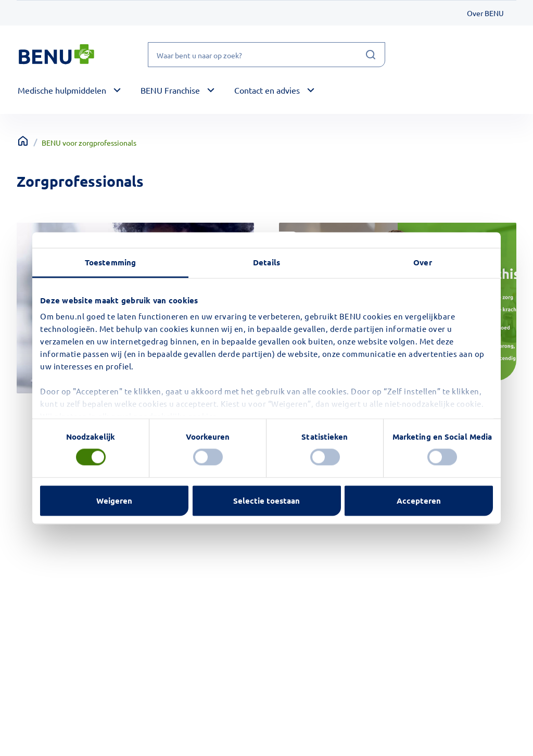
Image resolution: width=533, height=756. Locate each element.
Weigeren (114, 501)
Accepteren (419, 501)
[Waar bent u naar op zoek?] (266, 55)
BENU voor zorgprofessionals (89, 143)
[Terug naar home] (23, 141)
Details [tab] (266, 262)
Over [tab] (422, 262)
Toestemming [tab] (110, 262)
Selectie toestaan (266, 501)
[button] (71, 91)
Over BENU (485, 13)
